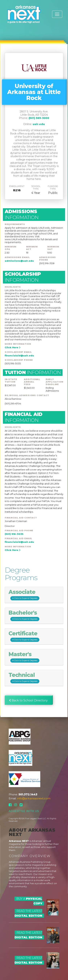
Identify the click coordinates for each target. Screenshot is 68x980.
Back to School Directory (28, 700)
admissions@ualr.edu (19, 261)
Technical (24, 678)
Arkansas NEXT (19, 841)
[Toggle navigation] (57, 14)
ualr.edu (39, 124)
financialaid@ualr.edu (19, 355)
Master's (24, 657)
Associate (24, 595)
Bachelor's (24, 615)
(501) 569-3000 (39, 118)
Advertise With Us (24, 811)
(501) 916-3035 (14, 534)
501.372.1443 (28, 794)
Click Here (13, 347)
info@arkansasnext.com (34, 798)
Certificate (24, 636)
